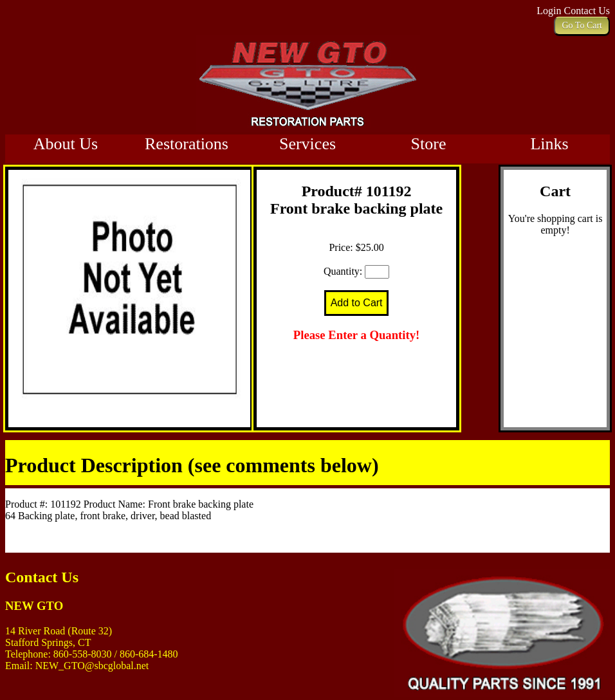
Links (549, 144)
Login (550, 11)
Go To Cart (582, 25)
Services (307, 144)
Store (429, 144)
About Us (66, 144)
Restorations (187, 144)
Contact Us (587, 11)
